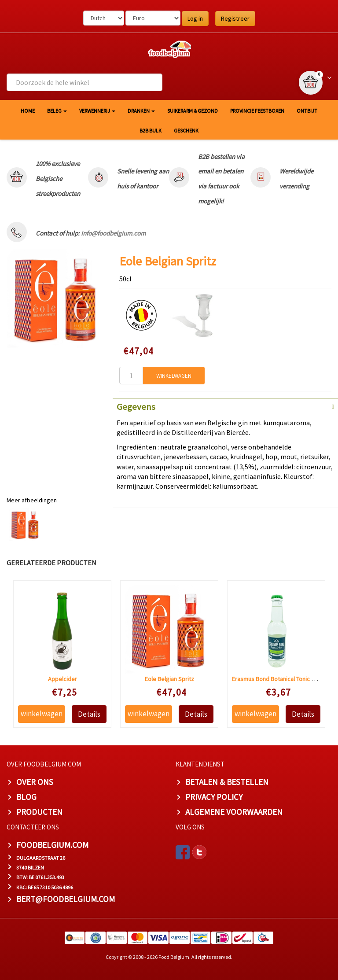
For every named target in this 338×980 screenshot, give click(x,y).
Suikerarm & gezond (193, 111)
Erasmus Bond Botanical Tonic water (279, 679)
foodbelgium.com (52, 845)
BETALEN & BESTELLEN (227, 782)
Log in (195, 18)
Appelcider (62, 679)
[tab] (225, 406)
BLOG (26, 797)
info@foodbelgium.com (113, 233)
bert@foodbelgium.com (66, 899)
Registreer (235, 18)
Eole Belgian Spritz (169, 679)
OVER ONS (35, 782)
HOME (28, 111)
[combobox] (84, 82)
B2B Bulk (151, 131)
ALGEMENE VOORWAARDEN (234, 812)
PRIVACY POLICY (214, 797)
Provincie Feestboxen (257, 111)
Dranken (141, 111)
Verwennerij (97, 111)
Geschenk (186, 131)
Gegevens (136, 407)
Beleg (57, 111)
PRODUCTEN (39, 812)
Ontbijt (307, 111)
